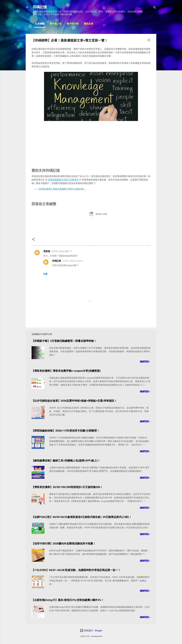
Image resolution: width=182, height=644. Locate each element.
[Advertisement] (91, 143)
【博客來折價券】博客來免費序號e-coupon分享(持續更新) (66, 371)
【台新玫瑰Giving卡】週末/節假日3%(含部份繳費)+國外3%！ (68, 600)
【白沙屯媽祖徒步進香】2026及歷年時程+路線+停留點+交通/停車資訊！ (74, 401)
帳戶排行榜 (73, 24)
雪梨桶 (47, 251)
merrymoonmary (97, 636)
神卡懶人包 (56, 24)
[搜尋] (155, 8)
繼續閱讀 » (145, 362)
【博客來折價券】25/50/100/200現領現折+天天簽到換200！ (67, 487)
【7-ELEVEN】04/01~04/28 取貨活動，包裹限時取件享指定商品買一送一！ (76, 570)
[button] (149, 41)
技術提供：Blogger (91, 631)
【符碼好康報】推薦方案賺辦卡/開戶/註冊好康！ (61, 189)
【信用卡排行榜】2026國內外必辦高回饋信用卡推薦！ (64, 543)
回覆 (45, 274)
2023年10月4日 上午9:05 (72, 261)
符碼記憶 (40, 7)
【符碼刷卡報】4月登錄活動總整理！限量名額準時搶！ (64, 341)
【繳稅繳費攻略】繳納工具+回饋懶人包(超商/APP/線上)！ (66, 460)
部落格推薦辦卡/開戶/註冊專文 (63, 180)
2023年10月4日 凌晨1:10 (61, 251)
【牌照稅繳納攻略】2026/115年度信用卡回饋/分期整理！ (65, 431)
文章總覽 (40, 24)
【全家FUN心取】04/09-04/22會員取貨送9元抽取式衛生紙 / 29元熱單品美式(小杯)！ (82, 517)
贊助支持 (89, 24)
